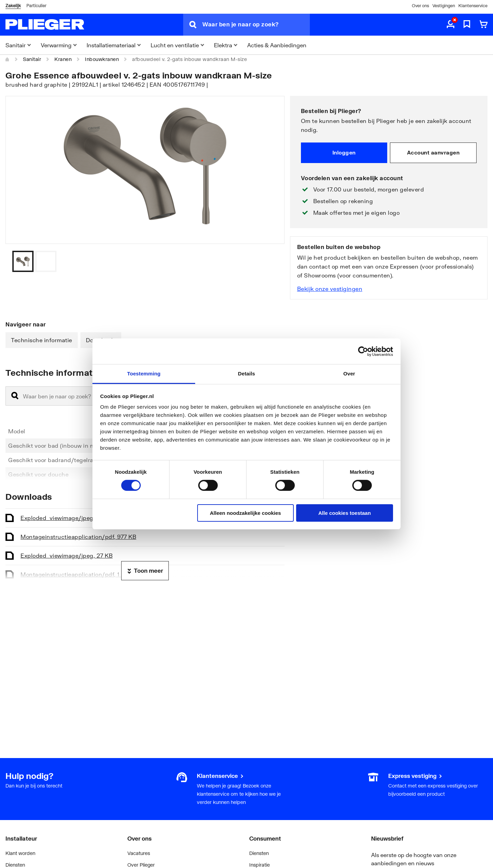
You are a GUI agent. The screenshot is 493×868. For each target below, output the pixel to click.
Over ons (420, 6)
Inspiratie (260, 865)
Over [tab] (349, 374)
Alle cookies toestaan (345, 513)
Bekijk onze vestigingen (330, 289)
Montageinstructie (78, 537)
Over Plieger (141, 865)
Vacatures (139, 853)
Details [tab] (246, 374)
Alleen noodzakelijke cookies (245, 513)
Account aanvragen (433, 152)
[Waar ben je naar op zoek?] (256, 25)
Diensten (15, 865)
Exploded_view (67, 518)
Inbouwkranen (102, 59)
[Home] (8, 59)
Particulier (36, 6)
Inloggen (344, 152)
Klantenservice (473, 6)
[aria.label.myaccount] (451, 25)
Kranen (63, 59)
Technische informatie (42, 340)
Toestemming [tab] (144, 374)
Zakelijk (13, 6)
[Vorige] (271, 261)
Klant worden (20, 853)
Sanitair (32, 59)
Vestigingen (444, 6)
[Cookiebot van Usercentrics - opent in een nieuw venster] (363, 351)
